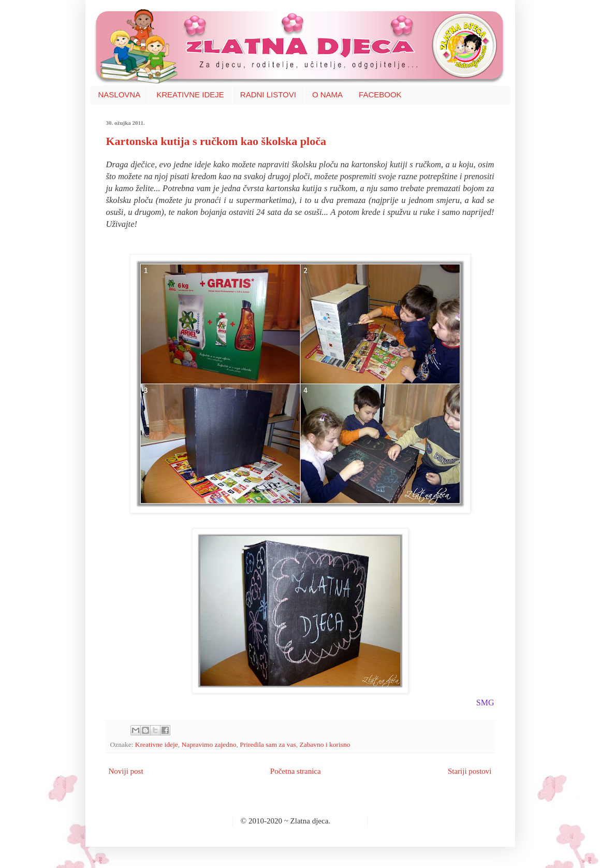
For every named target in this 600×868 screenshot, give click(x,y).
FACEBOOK (380, 95)
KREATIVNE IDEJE (190, 95)
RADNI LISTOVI (268, 95)
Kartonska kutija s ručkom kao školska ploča (216, 141)
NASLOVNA (120, 95)
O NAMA (327, 95)
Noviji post (126, 771)
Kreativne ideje (157, 744)
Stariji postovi (470, 771)
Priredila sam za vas (268, 744)
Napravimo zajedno (209, 744)
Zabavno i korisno (325, 744)
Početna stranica (296, 771)
